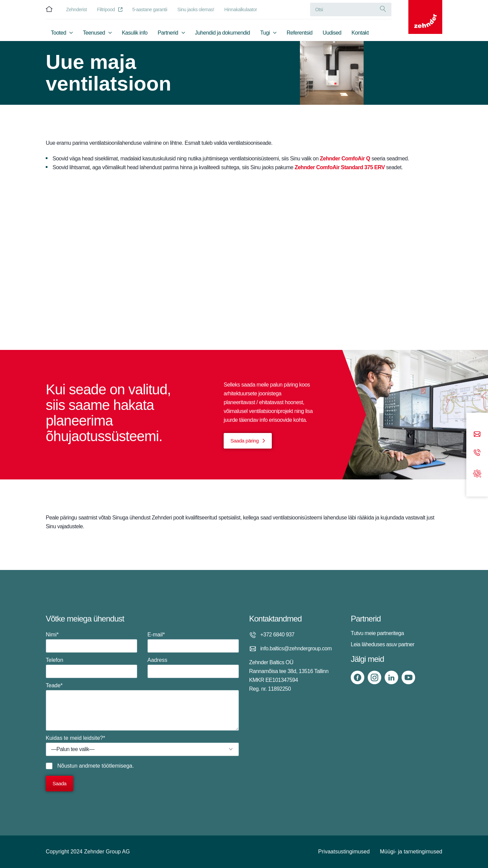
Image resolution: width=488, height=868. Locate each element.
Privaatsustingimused (344, 852)
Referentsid (300, 33)
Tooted (58, 33)
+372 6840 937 (277, 635)
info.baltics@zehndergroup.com (296, 648)
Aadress (193, 668)
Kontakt (360, 33)
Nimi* (91, 642)
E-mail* (193, 642)
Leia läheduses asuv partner (383, 644)
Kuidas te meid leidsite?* (142, 746)
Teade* (142, 707)
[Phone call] (477, 453)
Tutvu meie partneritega (377, 633)
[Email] (477, 435)
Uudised (332, 33)
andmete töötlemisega (106, 766)
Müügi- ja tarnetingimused (411, 852)
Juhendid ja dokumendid (222, 33)
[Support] (477, 473)
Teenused (94, 33)
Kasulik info (135, 33)
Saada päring (245, 441)
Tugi (265, 33)
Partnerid (168, 33)
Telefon (91, 668)
